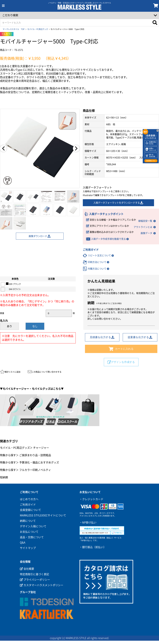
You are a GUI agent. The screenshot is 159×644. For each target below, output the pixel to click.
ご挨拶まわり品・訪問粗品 (35, 455)
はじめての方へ (29, 499)
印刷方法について (97, 262)
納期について (28, 521)
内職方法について (97, 269)
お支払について (29, 532)
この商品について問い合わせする (45, 372)
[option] (40, 148)
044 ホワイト (13, 289)
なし (35, 326)
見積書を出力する (102, 337)
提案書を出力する (140, 337)
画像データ (146, 233)
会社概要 (27, 569)
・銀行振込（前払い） (93, 547)
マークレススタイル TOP (14, 29)
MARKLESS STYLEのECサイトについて (43, 515)
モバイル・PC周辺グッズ (38, 29)
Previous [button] (3, 148)
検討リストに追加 (10, 372)
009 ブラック (13, 284)
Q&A (23, 542)
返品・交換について (32, 537)
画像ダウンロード (40, 236)
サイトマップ (28, 548)
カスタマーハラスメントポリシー (42, 585)
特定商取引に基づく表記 (34, 574)
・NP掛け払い (88, 522)
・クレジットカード (91, 499)
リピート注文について (99, 255)
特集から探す (8, 455)
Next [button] (76, 148)
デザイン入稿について (33, 526)
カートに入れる (121, 349)
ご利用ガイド (28, 505)
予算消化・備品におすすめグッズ (39, 462)
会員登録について (30, 510)
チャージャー (41, 448)
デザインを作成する (121, 362)
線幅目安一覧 (145, 221)
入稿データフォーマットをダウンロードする (118, 203)
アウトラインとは (143, 227)
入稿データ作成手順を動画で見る (108, 239)
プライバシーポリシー (35, 580)
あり (9, 326)
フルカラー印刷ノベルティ (35, 470)
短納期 (4, 477)
